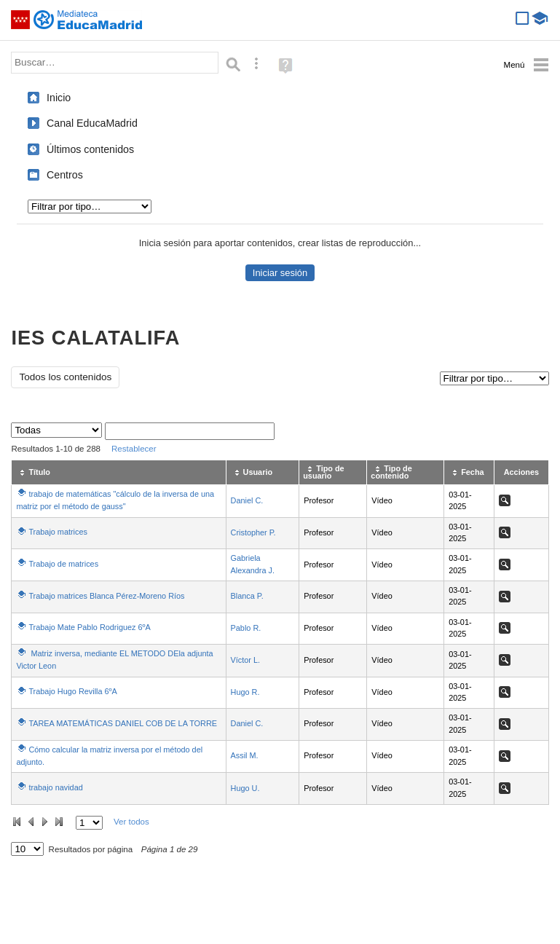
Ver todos (131, 822)
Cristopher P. (253, 532)
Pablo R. (246, 628)
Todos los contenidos (65, 377)
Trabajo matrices (58, 532)
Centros (65, 175)
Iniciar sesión (280, 273)
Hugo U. (245, 788)
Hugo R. (245, 692)
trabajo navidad (55, 787)
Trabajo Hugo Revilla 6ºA (72, 691)
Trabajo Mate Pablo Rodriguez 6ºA (89, 627)
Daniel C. (247, 500)
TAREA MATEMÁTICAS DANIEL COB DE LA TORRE (123, 723)
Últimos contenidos (90, 149)
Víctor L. (246, 660)
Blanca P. (247, 596)
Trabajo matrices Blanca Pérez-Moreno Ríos (106, 596)
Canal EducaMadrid (92, 123)
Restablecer (134, 449)
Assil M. (245, 755)
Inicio (59, 98)
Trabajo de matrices (63, 564)
